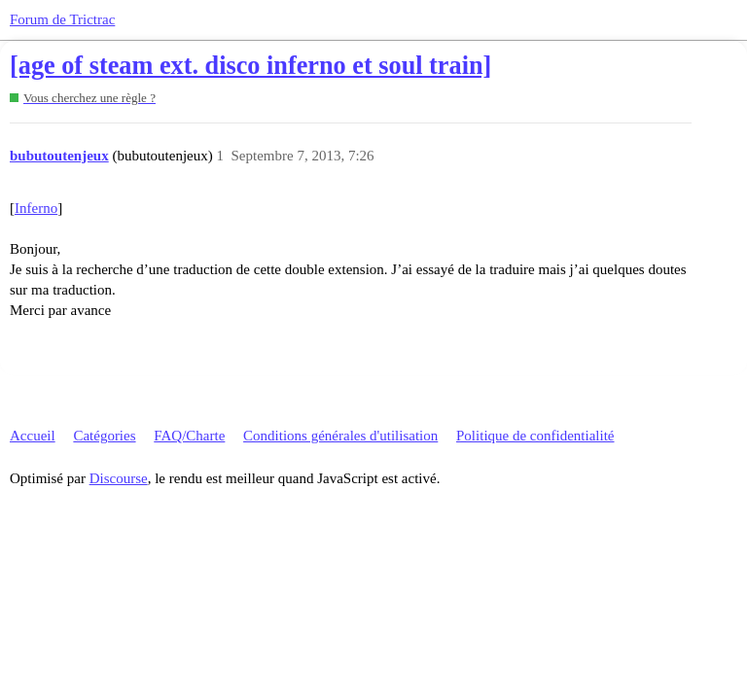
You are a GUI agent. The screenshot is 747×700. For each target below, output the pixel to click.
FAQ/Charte (189, 436)
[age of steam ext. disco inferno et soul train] (250, 66)
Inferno (36, 208)
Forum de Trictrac (62, 19)
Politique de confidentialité (535, 436)
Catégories (104, 436)
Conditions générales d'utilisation (340, 436)
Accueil (33, 436)
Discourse (119, 478)
